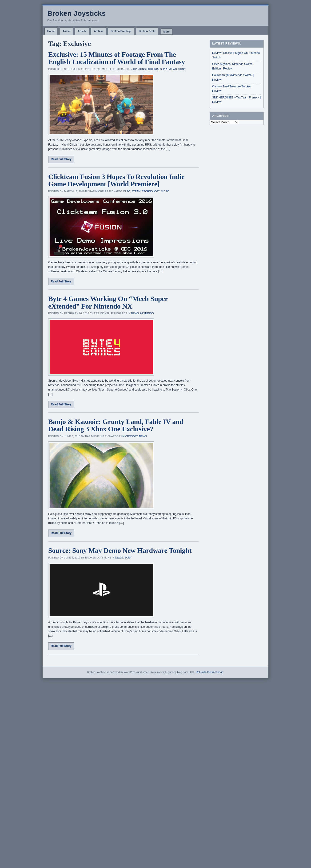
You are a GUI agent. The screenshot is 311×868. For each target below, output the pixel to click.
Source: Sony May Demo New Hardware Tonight (120, 550)
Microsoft (130, 436)
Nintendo (147, 313)
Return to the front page (210, 672)
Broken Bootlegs (121, 31)
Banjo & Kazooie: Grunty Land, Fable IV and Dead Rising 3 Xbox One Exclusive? (116, 425)
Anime (67, 31)
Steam (136, 191)
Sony (182, 69)
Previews (170, 69)
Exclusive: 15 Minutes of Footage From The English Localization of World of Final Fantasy (117, 58)
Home (51, 31)
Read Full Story (61, 159)
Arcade (82, 31)
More (167, 32)
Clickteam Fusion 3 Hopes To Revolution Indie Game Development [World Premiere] (116, 180)
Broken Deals (147, 31)
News (135, 313)
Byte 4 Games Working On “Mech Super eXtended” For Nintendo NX (108, 302)
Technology (151, 191)
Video (165, 191)
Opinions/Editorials (147, 69)
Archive (99, 31)
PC (128, 191)
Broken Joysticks (76, 13)
